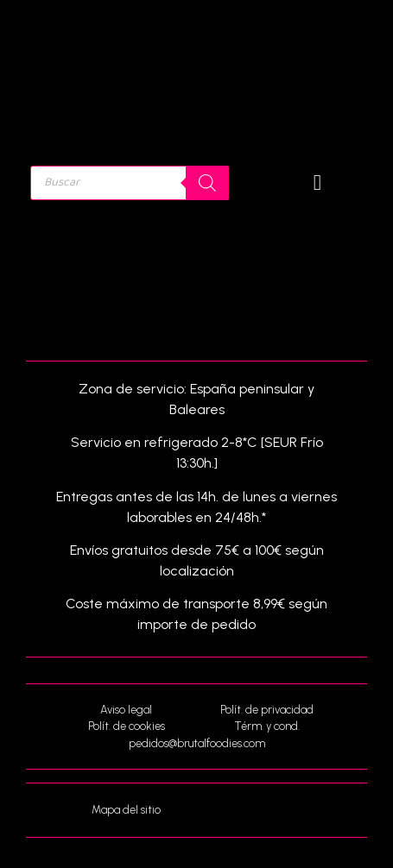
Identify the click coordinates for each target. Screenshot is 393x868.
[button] (318, 183)
